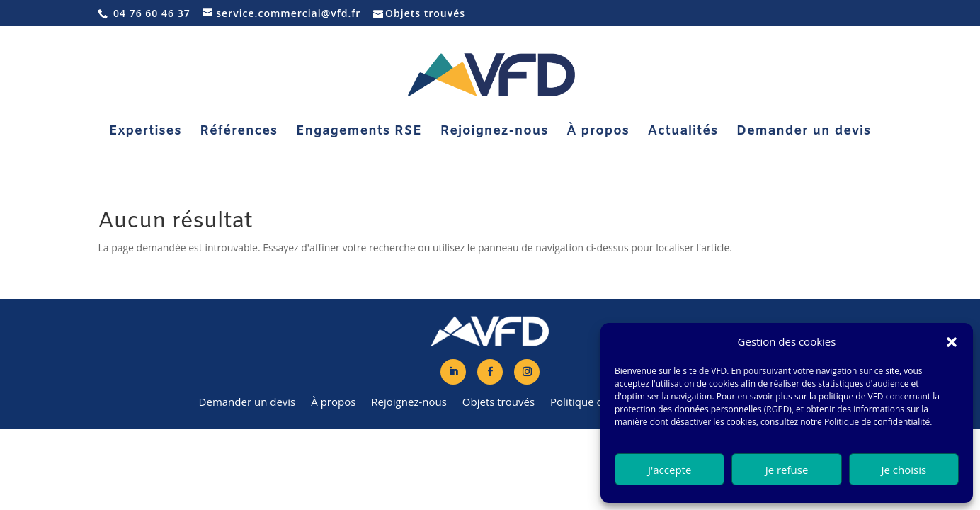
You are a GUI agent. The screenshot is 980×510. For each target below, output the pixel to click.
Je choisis (904, 470)
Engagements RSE (359, 133)
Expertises (146, 133)
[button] (952, 342)
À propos (598, 133)
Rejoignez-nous (495, 133)
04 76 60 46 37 (152, 13)
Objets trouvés (425, 13)
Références (239, 133)
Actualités (683, 133)
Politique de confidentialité (877, 422)
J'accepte (670, 470)
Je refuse (787, 470)
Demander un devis (804, 133)
